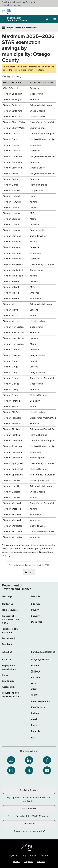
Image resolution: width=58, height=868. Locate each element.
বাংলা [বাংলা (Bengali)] (34, 689)
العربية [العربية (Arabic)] (34, 719)
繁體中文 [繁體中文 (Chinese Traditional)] (36, 672)
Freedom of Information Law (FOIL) (10, 620)
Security (35, 616)
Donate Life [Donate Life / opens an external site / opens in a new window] (29, 824)
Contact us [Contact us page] (8, 604)
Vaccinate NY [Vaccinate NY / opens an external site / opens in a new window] (29, 809)
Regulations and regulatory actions (11, 695)
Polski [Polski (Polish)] (34, 725)
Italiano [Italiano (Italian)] (35, 713)
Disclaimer (37, 622)
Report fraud (8, 638)
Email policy (8, 681)
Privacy (35, 610)
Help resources (10, 610)
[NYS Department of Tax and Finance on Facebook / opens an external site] (47, 760)
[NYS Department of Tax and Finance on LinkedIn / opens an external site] (29, 760)
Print (30, 572)
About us (7, 660)
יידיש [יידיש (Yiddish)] (33, 683)
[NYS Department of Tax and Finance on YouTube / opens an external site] (47, 770)
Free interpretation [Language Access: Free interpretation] (41, 701)
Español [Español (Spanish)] (35, 666)
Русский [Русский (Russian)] (35, 678)
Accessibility (8, 687)
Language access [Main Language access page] (40, 660)
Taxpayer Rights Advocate (10, 631)
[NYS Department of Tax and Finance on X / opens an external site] (29, 770)
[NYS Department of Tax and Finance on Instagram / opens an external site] (11, 770)
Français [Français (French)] (36, 731)
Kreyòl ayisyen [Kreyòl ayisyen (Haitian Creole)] (39, 707)
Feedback (7, 644)
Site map (36, 604)
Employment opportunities (9, 667)
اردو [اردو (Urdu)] (33, 737)
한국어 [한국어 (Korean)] (35, 695)
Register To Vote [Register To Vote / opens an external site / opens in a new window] (29, 790)
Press (5, 675)
